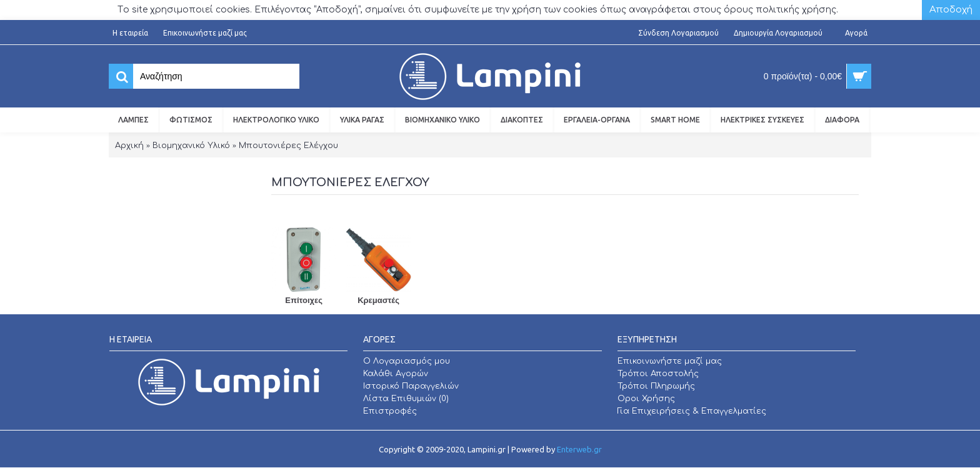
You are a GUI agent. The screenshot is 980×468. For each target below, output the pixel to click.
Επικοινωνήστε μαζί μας (670, 361)
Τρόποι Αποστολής (658, 374)
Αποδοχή (951, 10)
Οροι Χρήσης (646, 399)
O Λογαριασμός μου (407, 361)
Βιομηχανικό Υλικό (191, 146)
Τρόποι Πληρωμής (656, 386)
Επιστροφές (390, 411)
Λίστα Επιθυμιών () (406, 399)
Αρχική (129, 146)
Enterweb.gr (579, 449)
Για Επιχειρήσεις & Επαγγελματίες (692, 411)
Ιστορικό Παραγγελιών (411, 386)
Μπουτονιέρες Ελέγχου (288, 146)
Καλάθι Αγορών (396, 374)
